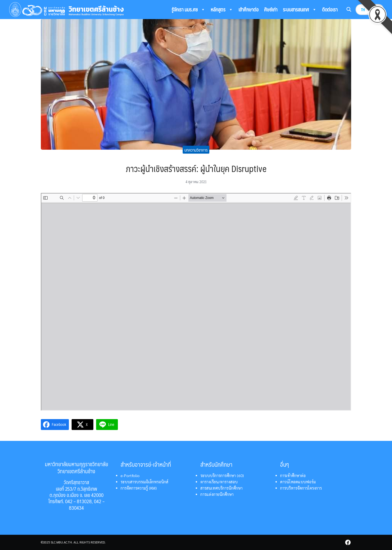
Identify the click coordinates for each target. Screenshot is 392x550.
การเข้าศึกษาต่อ (293, 475)
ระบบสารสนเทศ (300, 10)
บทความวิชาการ (196, 150)
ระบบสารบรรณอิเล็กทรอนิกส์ (144, 482)
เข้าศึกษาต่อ (249, 9)
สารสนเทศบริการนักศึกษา (221, 488)
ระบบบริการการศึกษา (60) (222, 475)
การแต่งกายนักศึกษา (217, 494)
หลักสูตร (222, 10)
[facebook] (348, 542)
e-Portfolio (130, 475)
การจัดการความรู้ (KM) (139, 488)
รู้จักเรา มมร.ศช (188, 10)
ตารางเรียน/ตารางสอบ (219, 482)
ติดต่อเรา (330, 9)
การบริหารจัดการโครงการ (301, 488)
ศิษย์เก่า (271, 9)
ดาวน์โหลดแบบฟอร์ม (298, 482)
